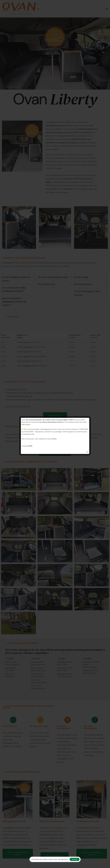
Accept (75, 859)
